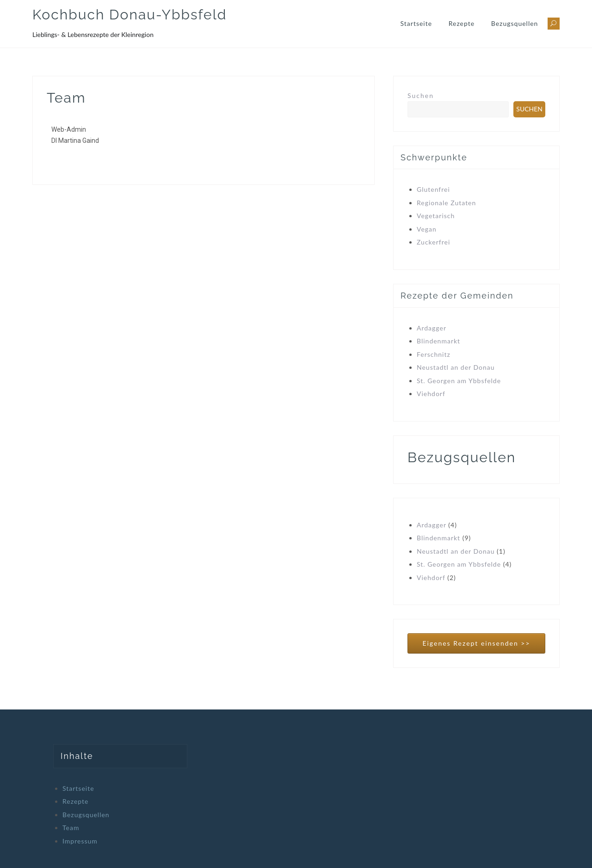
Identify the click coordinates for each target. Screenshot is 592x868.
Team (71, 828)
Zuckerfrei (433, 242)
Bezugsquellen (515, 23)
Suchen (421, 95)
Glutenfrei (433, 189)
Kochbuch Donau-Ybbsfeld (129, 15)
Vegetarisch (436, 216)
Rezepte (462, 23)
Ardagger (432, 328)
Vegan (427, 229)
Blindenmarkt (438, 341)
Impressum (80, 841)
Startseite (416, 23)
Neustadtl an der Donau (456, 367)
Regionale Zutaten (446, 203)
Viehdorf (431, 394)
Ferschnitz (434, 354)
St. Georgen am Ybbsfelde (459, 381)
